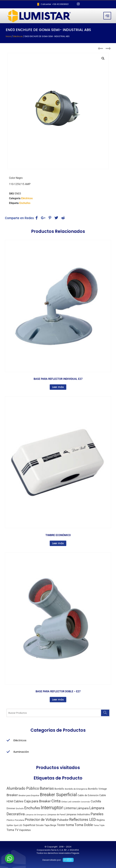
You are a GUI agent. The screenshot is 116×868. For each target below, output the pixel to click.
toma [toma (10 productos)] (70, 825)
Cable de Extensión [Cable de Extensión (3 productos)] (88, 795)
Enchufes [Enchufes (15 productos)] (32, 808)
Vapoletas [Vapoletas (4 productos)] (25, 830)
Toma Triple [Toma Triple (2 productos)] (99, 825)
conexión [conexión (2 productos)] (76, 802)
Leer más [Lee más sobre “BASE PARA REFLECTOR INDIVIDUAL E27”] (58, 387)
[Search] (105, 713)
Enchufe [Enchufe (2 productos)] (20, 808)
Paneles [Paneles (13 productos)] (97, 814)
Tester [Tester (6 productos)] (61, 825)
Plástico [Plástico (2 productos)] (10, 820)
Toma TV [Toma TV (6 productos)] (12, 830)
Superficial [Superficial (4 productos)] (29, 825)
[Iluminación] (8, 752)
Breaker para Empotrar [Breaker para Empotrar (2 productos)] (29, 795)
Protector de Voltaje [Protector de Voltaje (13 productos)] (41, 820)
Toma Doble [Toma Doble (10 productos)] (84, 825)
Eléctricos (18, 36)
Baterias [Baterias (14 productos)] (47, 788)
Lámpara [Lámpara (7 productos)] (83, 808)
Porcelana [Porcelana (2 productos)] (19, 820)
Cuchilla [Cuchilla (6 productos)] (96, 801)
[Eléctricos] (8, 740)
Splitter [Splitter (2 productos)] (10, 825)
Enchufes (25, 203)
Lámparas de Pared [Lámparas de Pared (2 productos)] (56, 815)
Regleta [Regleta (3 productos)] (101, 820)
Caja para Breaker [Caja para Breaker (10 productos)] (37, 801)
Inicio (8, 36)
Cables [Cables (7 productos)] (19, 801)
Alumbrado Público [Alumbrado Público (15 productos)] (23, 788)
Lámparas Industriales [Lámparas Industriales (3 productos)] (78, 814)
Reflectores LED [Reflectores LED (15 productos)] (83, 820)
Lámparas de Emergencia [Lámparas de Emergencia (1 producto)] (36, 815)
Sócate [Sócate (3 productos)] (40, 825)
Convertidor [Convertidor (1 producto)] (85, 802)
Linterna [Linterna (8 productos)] (70, 808)
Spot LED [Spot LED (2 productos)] (18, 825)
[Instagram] (78, 4)
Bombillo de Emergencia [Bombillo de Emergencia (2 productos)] (76, 789)
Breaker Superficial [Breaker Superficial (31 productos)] (58, 795)
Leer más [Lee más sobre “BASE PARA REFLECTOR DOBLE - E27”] (58, 700)
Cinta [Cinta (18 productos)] (56, 801)
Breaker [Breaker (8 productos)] (12, 795)
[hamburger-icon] (107, 16)
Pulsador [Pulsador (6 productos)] (63, 820)
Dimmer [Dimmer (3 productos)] (11, 808)
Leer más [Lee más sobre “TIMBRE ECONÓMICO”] (58, 543)
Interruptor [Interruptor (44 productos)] (52, 808)
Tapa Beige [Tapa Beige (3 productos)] (50, 825)
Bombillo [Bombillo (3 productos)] (59, 789)
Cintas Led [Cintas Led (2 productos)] (66, 802)
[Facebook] (73, 4)
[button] (103, 58)
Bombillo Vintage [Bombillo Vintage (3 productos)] (97, 789)
